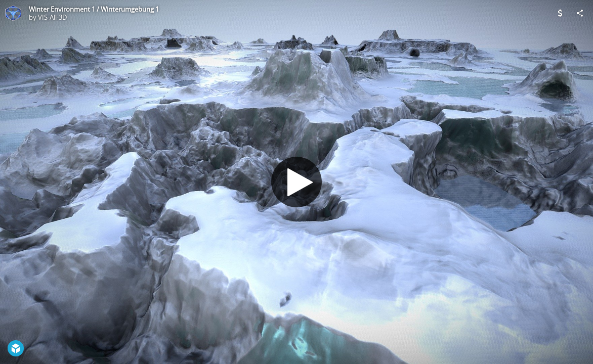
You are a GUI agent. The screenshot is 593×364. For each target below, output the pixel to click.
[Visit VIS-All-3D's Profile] (13, 13)
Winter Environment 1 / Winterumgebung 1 (94, 9)
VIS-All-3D (52, 17)
